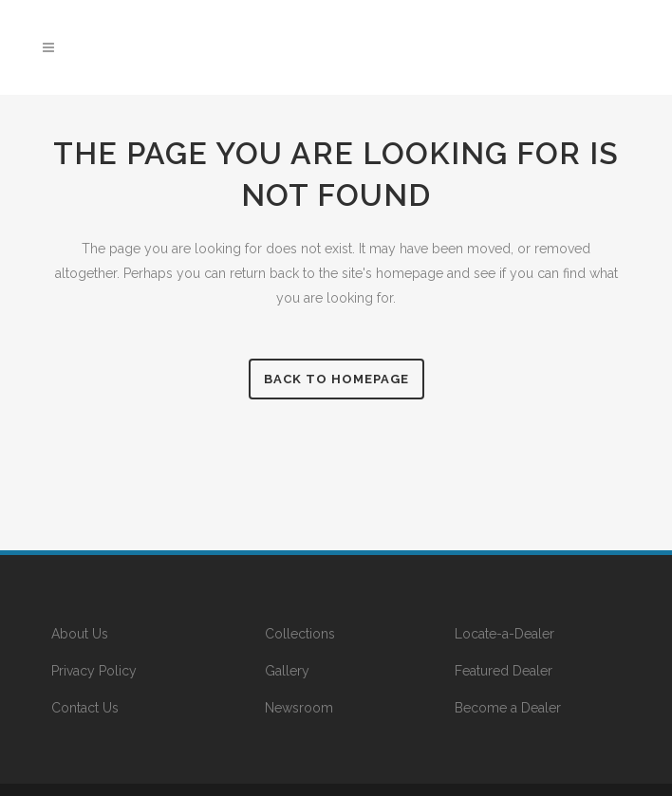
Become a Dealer (508, 708)
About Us (80, 634)
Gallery (287, 671)
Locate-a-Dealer (504, 634)
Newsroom (299, 708)
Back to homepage (336, 379)
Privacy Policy (94, 671)
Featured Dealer (504, 671)
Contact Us (85, 708)
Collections (300, 634)
